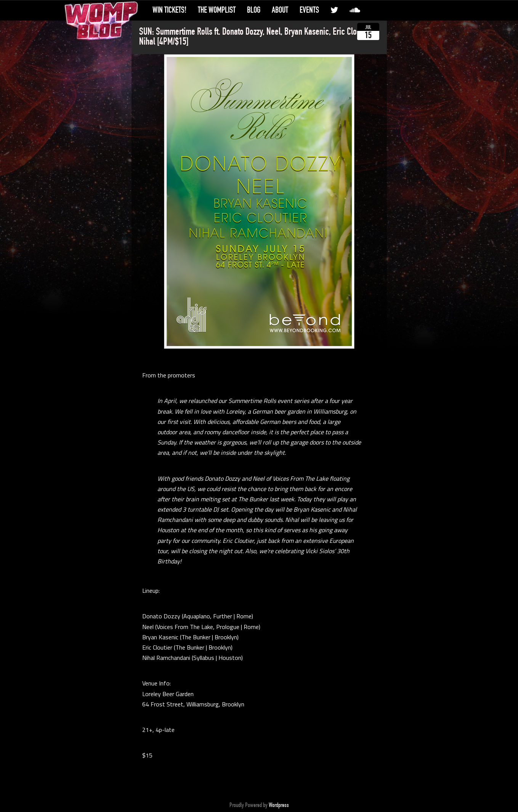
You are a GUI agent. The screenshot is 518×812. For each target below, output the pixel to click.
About (280, 10)
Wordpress (279, 805)
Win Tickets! (169, 10)
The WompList (217, 10)
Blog (254, 10)
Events (309, 10)
